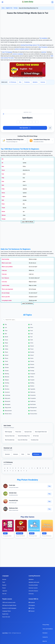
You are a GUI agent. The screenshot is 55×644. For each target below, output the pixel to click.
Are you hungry (6, 293)
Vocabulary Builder (33, 585)
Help (3, 178)
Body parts (7, 398)
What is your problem (7, 267)
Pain (3, 181)
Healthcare (33, 401)
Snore (3, 170)
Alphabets (35, 82)
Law (6, 327)
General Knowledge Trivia (24, 436)
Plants (6, 352)
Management (33, 408)
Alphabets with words (34, 582)
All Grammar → (37, 454)
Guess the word (6, 617)
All (2, 163)
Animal (7, 355)
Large (3, 196)
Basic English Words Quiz (41, 432)
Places (7, 358)
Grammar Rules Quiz (10, 436)
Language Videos (7, 611)
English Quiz (5, 614)
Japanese (5, 591)
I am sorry (4, 282)
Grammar (43, 82)
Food (31, 331)
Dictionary (31, 594)
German (4, 579)
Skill (3, 200)
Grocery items (34, 414)
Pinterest (32, 611)
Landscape (8, 395)
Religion (7, 380)
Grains (32, 358)
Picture (7, 386)
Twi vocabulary (43, 38)
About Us (45, 641)
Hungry (4, 219)
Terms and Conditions (48, 629)
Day (6, 324)
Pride (3, 189)
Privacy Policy (46, 625)
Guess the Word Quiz (23, 440)
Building (32, 383)
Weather (32, 368)
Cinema (32, 361)
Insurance (7, 392)
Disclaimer (45, 633)
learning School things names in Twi (30, 45)
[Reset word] (50, 128)
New (3, 166)
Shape (6, 343)
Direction (7, 389)
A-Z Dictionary (13, 82)
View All (4, 594)
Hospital (32, 380)
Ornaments (33, 395)
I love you (4, 274)
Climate (7, 368)
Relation (32, 386)
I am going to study (7, 300)
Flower (32, 349)
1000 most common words (9, 602)
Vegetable (33, 389)
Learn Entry (5, 633)
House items (33, 411)
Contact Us (45, 637)
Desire (3, 211)
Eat (3, 159)
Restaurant (8, 401)
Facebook (32, 602)
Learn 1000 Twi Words (27, 222)
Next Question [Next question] (25, 128)
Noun (29, 454)
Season (32, 346)
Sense (3, 193)
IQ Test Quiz (36, 436)
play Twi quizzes (43, 47)
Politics (32, 377)
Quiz (20, 82)
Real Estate (33, 404)
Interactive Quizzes (33, 591)
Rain (3, 185)
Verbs (23, 454)
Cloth (32, 340)
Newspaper (8, 404)
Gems (32, 327)
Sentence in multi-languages (9, 608)
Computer (33, 374)
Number (32, 352)
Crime (32, 343)
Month (6, 337)
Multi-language (9, 432)
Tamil (4, 582)
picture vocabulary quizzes (22, 49)
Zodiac (7, 349)
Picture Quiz (18, 432)
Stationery (33, 392)
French (4, 588)
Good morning (5, 259)
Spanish (4, 585)
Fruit (31, 337)
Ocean (6, 340)
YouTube (32, 608)
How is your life (6, 297)
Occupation (33, 398)
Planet (6, 346)
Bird (6, 334)
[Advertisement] (27, 26)
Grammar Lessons (33, 588)
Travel (6, 361)
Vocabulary (27, 82)
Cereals (7, 371)
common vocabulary (18, 54)
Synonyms (7, 454)
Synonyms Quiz (28, 432)
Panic (3, 204)
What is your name (6, 263)
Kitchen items (8, 414)
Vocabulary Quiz (35, 440)
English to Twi (9, 8)
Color (32, 334)
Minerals (7, 377)
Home (3, 8)
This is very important (7, 289)
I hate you (4, 270)
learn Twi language (7, 52)
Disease (32, 364)
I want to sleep (5, 285)
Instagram (32, 605)
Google (7, 364)
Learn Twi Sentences (28, 303)
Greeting (7, 383)
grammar (44, 52)
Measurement (8, 411)
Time (6, 331)
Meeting (7, 374)
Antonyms (16, 454)
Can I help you (5, 278)
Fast (3, 174)
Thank (3, 208)
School (32, 355)
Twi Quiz (16, 8)
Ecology (32, 371)
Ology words (8, 408)
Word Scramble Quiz (10, 440)
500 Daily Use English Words (9, 605)
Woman (4, 215)
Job (31, 324)
